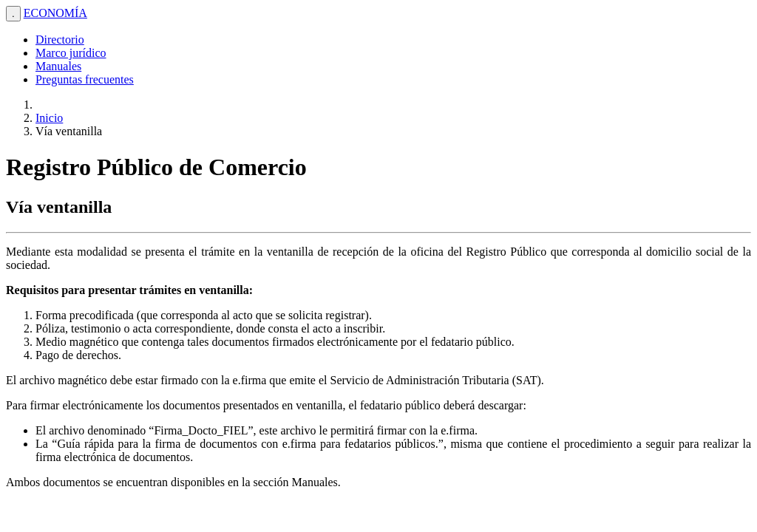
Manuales (58, 66)
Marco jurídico (71, 53)
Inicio (49, 118)
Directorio (60, 40)
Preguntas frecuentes (85, 79)
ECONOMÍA (55, 13)
